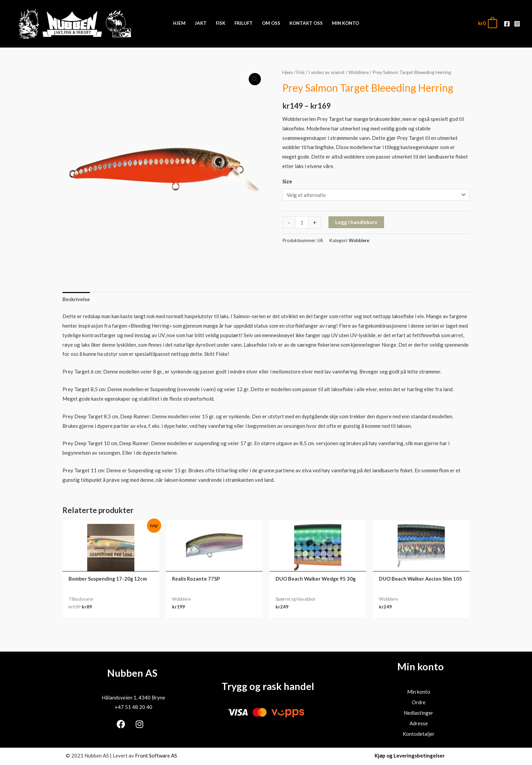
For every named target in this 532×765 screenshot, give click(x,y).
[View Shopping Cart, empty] (487, 23)
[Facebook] (507, 24)
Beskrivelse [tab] (76, 299)
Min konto (419, 692)
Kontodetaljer (419, 734)
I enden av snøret (327, 72)
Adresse (419, 723)
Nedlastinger (419, 713)
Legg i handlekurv (356, 222)
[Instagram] (517, 24)
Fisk (301, 72)
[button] (255, 79)
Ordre (419, 702)
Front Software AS (156, 755)
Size (287, 181)
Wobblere (359, 72)
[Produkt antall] (302, 222)
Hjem (288, 72)
